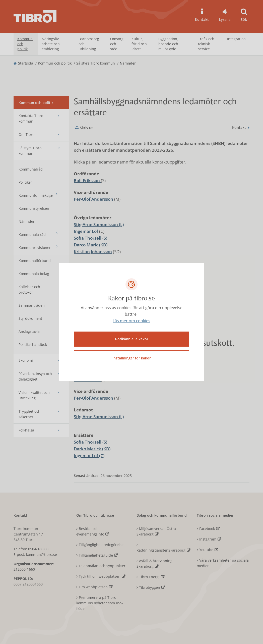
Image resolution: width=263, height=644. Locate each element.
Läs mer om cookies (131, 321)
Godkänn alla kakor (132, 339)
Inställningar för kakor (132, 358)
